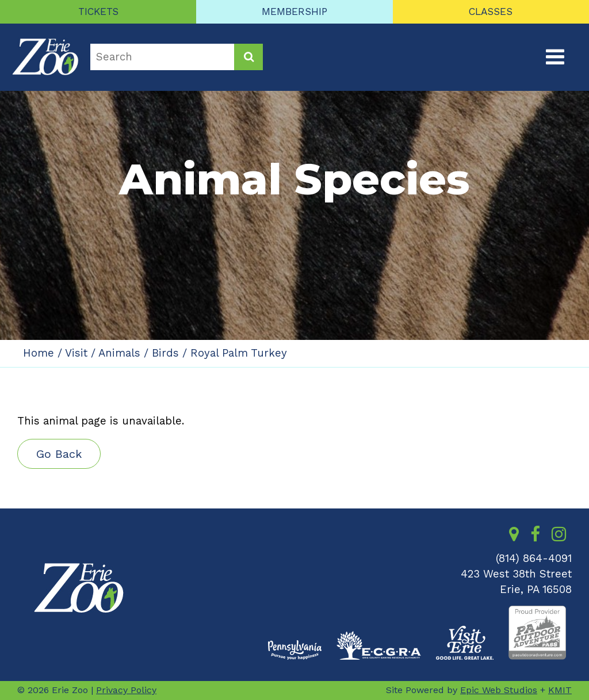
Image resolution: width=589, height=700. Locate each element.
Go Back (59, 454)
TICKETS (98, 12)
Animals (119, 353)
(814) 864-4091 (534, 559)
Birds (165, 353)
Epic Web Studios (499, 690)
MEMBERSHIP (294, 12)
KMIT (560, 690)
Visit (76, 353)
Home (39, 353)
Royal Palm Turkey (239, 353)
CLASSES (491, 12)
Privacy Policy (126, 690)
